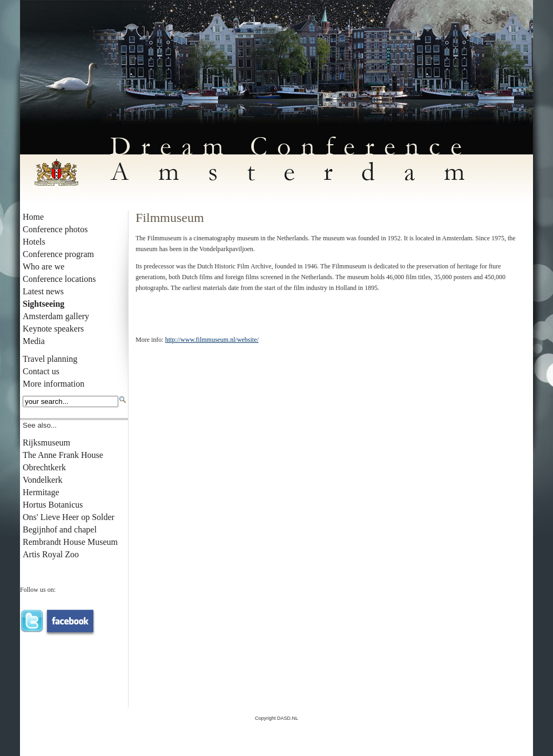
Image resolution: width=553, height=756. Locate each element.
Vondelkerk (42, 480)
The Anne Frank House (63, 455)
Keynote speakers (53, 329)
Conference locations (59, 279)
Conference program (58, 254)
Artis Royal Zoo (51, 554)
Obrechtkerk (44, 467)
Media (34, 341)
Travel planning (50, 359)
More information (53, 384)
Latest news (43, 291)
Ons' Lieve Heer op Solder (69, 517)
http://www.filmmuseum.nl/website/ (212, 340)
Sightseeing (43, 304)
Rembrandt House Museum (70, 542)
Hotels (34, 242)
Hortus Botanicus (53, 505)
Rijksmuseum (46, 443)
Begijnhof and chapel (60, 529)
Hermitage (41, 492)
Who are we (43, 266)
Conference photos (55, 229)
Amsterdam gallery (56, 316)
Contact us (41, 371)
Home (33, 217)
